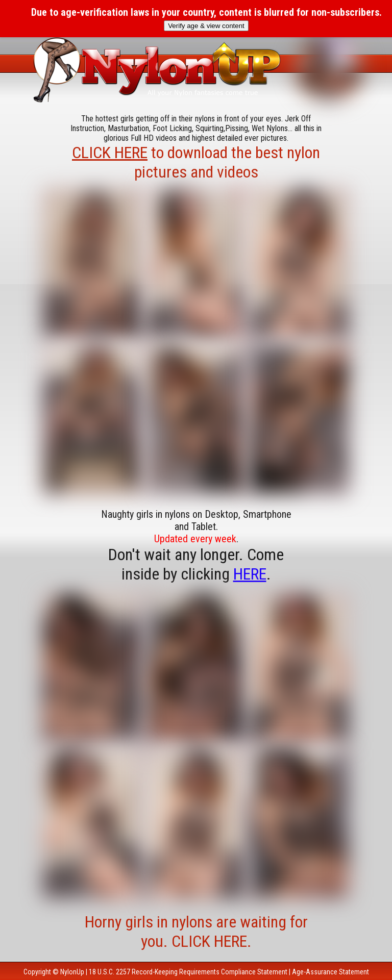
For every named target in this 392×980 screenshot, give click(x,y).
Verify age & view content (206, 26)
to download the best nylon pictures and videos (196, 162)
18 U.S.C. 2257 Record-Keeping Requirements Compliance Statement (188, 972)
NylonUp (72, 972)
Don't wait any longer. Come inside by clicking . (196, 564)
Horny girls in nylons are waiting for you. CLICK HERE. (196, 932)
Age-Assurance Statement (330, 972)
